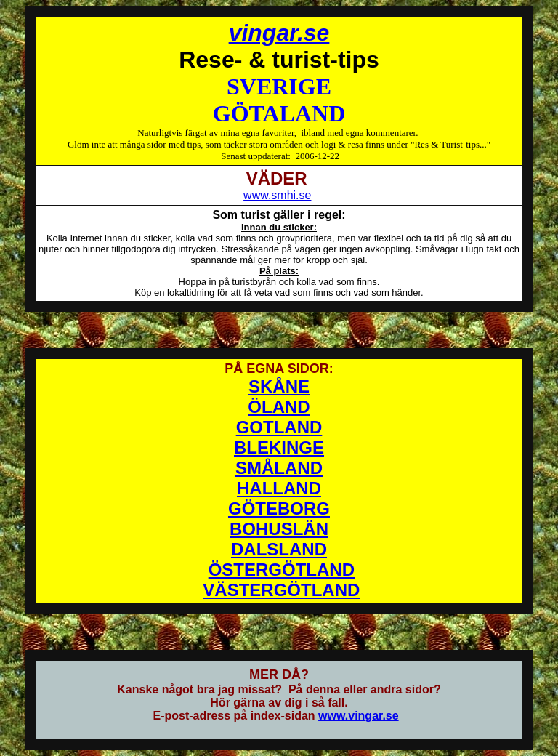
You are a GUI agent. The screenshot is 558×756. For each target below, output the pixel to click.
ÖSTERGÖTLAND (282, 570)
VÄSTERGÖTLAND (281, 590)
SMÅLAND (279, 468)
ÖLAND (279, 407)
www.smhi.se (277, 195)
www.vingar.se (359, 716)
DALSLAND (279, 549)
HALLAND (279, 488)
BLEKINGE (279, 447)
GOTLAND (279, 427)
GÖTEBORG (279, 508)
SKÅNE (279, 386)
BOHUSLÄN (279, 529)
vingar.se (279, 33)
